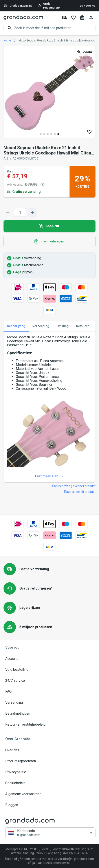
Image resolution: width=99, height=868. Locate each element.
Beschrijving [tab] (16, 326)
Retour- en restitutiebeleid (49, 724)
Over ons (49, 750)
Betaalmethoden (49, 713)
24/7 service (88, 6)
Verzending (49, 702)
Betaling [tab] (63, 326)
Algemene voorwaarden (49, 794)
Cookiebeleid (49, 783)
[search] (55, 28)
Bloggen (49, 805)
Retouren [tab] (83, 326)
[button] (50, 833)
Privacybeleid (49, 772)
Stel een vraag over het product (74, 486)
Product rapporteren (49, 761)
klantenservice (60, 863)
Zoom (85, 52)
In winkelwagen (49, 241)
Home (7, 41)
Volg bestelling (49, 669)
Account (49, 658)
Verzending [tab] (41, 326)
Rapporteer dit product (80, 491)
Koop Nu (49, 226)
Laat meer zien (49, 476)
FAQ (49, 691)
